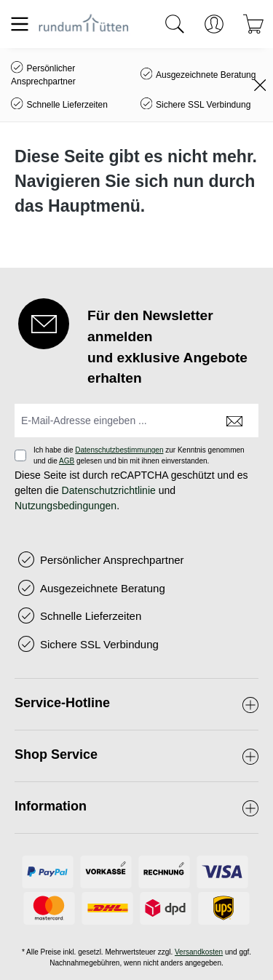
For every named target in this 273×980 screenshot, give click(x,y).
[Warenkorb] (253, 24)
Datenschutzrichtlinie (109, 490)
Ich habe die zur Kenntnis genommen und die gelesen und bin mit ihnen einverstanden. (139, 455)
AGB (67, 461)
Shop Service (56, 754)
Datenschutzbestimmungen (119, 450)
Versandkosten (199, 952)
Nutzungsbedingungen (66, 506)
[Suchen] (175, 24)
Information (51, 806)
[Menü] (20, 24)
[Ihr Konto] (214, 24)
